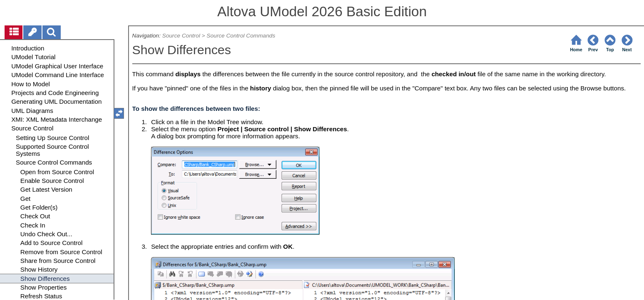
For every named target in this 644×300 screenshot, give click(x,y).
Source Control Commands (241, 36)
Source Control (181, 36)
